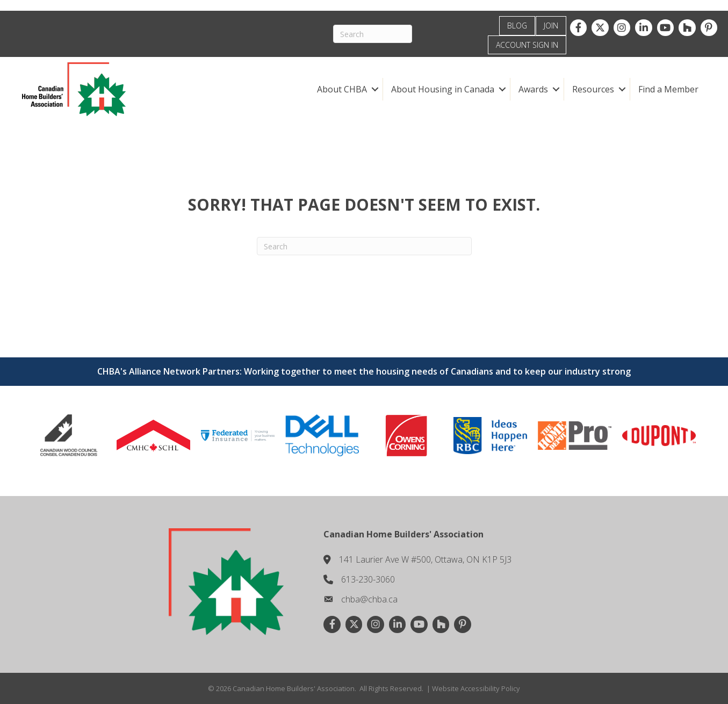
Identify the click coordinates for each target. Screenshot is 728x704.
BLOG (517, 26)
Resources (593, 89)
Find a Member (668, 89)
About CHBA (342, 89)
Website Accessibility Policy (476, 688)
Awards (533, 89)
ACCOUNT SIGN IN (527, 45)
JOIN (551, 26)
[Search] (373, 34)
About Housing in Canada (443, 89)
